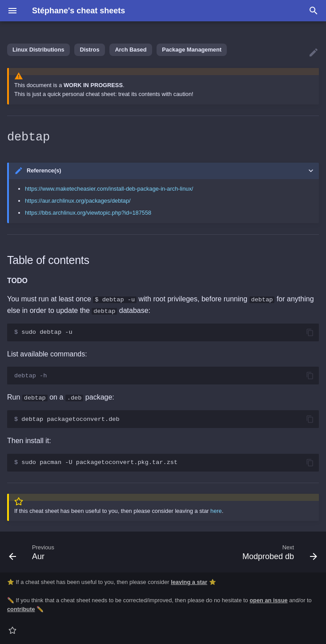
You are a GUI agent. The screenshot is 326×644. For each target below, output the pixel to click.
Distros (89, 50)
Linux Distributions (38, 50)
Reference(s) (44, 170)
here (216, 510)
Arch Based (131, 50)
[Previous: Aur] (28, 552)
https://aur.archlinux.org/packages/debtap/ (78, 201)
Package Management (192, 50)
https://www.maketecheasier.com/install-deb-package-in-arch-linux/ (109, 189)
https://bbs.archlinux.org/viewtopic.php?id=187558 (88, 213)
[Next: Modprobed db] (278, 552)
